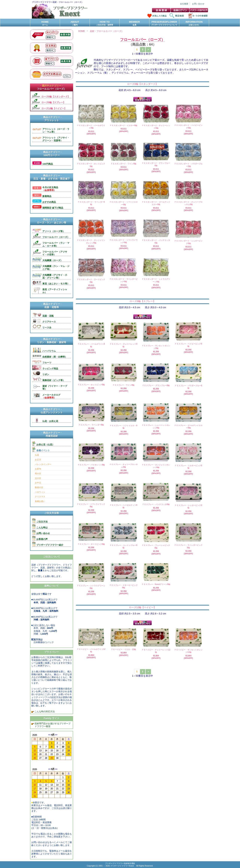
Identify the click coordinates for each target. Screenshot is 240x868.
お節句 (38, 469)
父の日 (38, 478)
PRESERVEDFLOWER (164, 23)
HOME (45, 23)
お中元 (38, 483)
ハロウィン (40, 492)
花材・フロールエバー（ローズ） (107, 31)
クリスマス (40, 497)
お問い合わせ (198, 4)
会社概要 (184, 4)
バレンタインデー (43, 464)
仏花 (37, 455)
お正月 (38, 460)
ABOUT (75, 23)
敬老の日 (39, 487)
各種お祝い (40, 501)
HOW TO (105, 23)
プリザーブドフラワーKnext (122, 866)
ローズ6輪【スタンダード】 (142, 84)
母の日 (38, 473)
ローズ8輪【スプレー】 (142, 301)
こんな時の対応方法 (44, 711)
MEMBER (134, 23)
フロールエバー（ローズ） (142, 40)
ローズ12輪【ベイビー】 (142, 607)
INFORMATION (194, 23)
